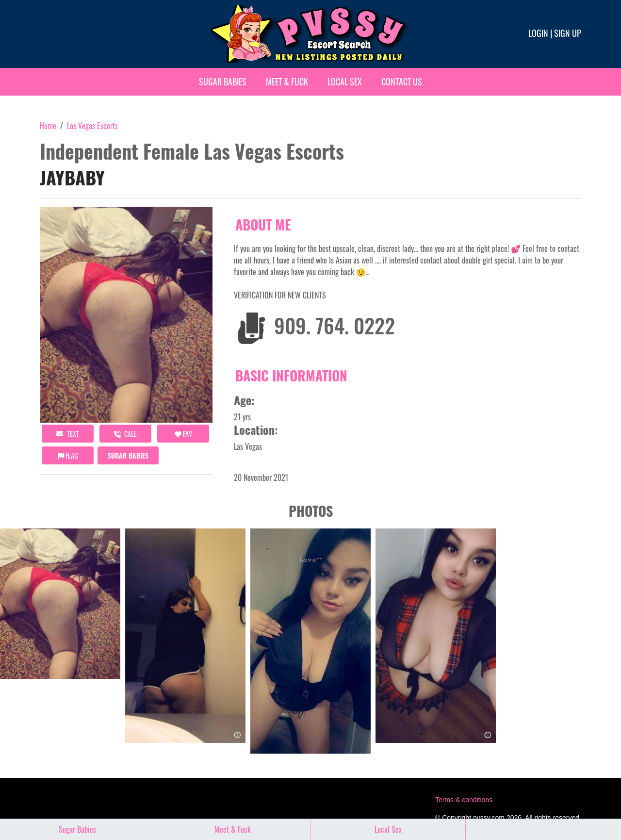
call (125, 434)
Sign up (568, 33)
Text (68, 434)
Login (538, 33)
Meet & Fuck (287, 82)
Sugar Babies (223, 82)
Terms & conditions (464, 800)
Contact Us (402, 82)
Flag (68, 455)
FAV (183, 434)
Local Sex (345, 82)
